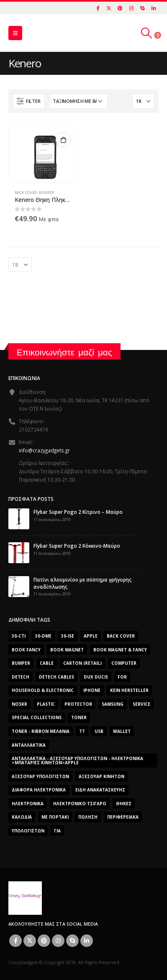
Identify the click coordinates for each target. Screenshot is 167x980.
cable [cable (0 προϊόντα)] (47, 663)
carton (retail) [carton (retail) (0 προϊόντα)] (82, 663)
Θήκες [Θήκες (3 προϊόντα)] (124, 804)
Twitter (30, 941)
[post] (19, 518)
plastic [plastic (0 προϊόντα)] (46, 704)
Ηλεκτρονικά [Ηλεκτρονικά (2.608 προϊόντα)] (28, 804)
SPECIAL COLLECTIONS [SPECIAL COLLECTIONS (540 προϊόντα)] (37, 717)
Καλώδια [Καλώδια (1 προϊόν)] (22, 817)
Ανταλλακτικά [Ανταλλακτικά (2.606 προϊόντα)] (29, 745)
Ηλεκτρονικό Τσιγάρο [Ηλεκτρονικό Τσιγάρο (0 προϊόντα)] (80, 804)
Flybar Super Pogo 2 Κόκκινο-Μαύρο (77, 546)
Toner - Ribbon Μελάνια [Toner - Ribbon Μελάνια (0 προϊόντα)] (41, 731)
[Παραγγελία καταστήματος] (78, 101)
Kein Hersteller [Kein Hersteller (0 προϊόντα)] (129, 690)
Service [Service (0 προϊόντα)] (141, 704)
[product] (43, 154)
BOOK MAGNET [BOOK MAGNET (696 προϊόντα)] (67, 650)
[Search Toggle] (147, 33)
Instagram (58, 941)
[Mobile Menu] (15, 33)
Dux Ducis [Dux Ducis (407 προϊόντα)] (96, 677)
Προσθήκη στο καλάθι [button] (63, 140)
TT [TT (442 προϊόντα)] (82, 731)
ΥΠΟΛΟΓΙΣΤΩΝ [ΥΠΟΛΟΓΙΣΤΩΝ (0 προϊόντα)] (28, 831)
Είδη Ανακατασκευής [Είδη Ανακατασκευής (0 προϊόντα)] (100, 790)
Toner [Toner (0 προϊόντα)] (79, 717)
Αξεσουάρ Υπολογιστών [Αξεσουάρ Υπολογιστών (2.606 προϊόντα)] (40, 776)
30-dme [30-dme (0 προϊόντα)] (43, 636)
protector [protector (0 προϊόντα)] (78, 704)
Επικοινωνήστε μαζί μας (64, 352)
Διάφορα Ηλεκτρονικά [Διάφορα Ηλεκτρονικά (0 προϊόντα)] (39, 790)
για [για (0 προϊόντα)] (57, 831)
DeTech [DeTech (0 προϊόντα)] (21, 677)
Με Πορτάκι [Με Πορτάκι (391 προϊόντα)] (55, 817)
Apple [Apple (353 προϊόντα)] (91, 636)
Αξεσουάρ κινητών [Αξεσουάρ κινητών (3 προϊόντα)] (101, 776)
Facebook (15, 941)
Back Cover (26, 193)
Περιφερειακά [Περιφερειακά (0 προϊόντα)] (123, 817)
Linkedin (87, 941)
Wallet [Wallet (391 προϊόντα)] (122, 731)
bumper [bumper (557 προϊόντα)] (21, 663)
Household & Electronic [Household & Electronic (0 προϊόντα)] (43, 690)
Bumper (46, 193)
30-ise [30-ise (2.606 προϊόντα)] (68, 636)
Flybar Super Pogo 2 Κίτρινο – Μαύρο (78, 512)
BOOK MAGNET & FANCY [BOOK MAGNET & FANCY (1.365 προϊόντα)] (120, 650)
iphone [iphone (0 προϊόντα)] (92, 690)
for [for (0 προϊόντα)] (122, 677)
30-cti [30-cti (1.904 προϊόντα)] (19, 636)
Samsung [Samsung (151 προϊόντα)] (113, 704)
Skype (72, 941)
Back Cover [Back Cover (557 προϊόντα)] (121, 636)
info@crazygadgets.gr (44, 450)
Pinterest (44, 941)
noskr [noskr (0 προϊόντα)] (19, 704)
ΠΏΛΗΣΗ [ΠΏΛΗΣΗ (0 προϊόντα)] (88, 817)
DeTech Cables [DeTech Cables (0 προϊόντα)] (57, 677)
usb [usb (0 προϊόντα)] (99, 731)
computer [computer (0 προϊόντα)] (124, 663)
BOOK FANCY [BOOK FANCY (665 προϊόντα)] (26, 650)
